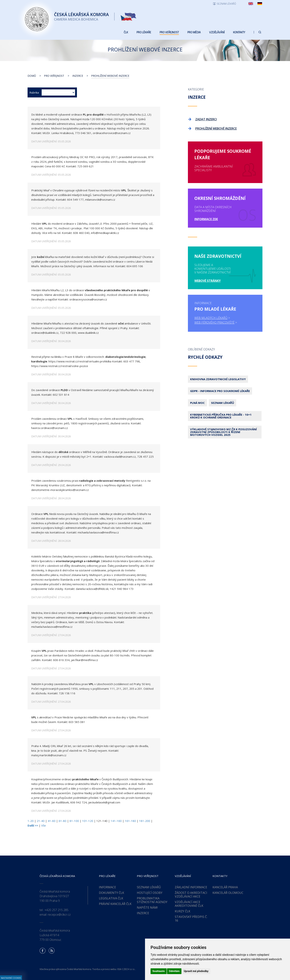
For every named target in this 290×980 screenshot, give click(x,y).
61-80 (63, 821)
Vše (44, 825)
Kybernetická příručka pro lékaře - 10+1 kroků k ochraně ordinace (221, 416)
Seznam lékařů (222, 403)
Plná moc (197, 403)
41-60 (52, 821)
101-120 (88, 821)
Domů (32, 76)
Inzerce (78, 76)
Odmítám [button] (174, 971)
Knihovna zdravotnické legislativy (218, 379)
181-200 (145, 821)
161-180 (130, 821)
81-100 (74, 821)
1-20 (31, 821)
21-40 (41, 821)
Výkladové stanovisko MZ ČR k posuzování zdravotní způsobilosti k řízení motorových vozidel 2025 (224, 432)
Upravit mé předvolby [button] (196, 971)
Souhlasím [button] (159, 971)
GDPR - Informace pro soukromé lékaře (220, 391)
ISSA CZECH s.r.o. (126, 969)
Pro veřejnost (54, 76)
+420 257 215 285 (57, 910)
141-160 (116, 821)
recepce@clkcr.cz (59, 915)
